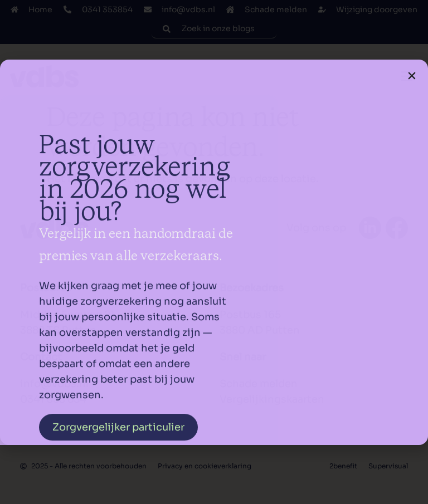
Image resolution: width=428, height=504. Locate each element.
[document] (214, 252)
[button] (412, 76)
